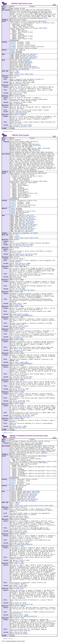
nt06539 (13, 211)
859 (23, 224)
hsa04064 (13, 48)
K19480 (33, 226)
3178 (26, 217)
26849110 (16, 115)
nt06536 (13, 53)
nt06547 (13, 214)
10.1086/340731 (18, 104)
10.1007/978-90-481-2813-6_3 (22, 246)
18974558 (16, 257)
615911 (21, 506)
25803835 (16, 547)
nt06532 (13, 51)
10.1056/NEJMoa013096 (20, 113)
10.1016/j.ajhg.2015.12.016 (22, 126)
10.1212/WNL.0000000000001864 (23, 316)
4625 (24, 216)
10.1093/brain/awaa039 (20, 634)
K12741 (33, 217)
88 (23, 221)
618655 (31, 238)
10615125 (16, 85)
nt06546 (13, 213)
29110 (26, 496)
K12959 (31, 224)
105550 (17, 506)
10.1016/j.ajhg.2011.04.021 (22, 379)
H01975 (37, 150)
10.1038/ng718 (18, 305)
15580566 (16, 419)
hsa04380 (13, 45)
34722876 (16, 354)
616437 (26, 506)
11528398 (16, 292)
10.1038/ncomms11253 (20, 587)
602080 (17, 74)
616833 (31, 74)
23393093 (16, 508)
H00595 (35, 233)
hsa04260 (13, 205)
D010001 (17, 73)
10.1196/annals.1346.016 (21, 84)
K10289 (33, 497)
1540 (26, 501)
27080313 (16, 564)
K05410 (34, 496)
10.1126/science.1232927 (21, 518)
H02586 (47, 149)
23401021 (16, 318)
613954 (46, 506)
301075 (36, 238)
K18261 (35, 225)
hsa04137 (13, 44)
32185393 (16, 618)
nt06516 (13, 50)
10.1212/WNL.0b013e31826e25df (23, 545)
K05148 (35, 57)
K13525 (33, 499)
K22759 (37, 493)
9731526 (16, 267)
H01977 (35, 142)
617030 (26, 238)
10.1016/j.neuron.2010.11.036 (23, 605)
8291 (27, 225)
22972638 (16, 534)
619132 (41, 506)
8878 (25, 56)
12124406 (16, 106)
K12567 (30, 232)
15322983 (16, 340)
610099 (17, 238)
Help (54, 5)
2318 (24, 218)
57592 (25, 58)
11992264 (16, 96)
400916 (28, 493)
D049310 (17, 237)
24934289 (16, 520)
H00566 (50, 153)
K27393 (31, 218)
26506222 (16, 380)
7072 (23, 230)
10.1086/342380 (18, 339)
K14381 (33, 56)
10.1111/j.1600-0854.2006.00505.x (24, 290)
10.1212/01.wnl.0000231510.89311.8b (25, 617)
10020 (22, 228)
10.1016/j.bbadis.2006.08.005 (23, 256)
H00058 (40, 443)
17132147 (16, 280)
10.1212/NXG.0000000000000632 (23, 364)
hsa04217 (13, 483)
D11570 (37, 68)
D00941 (30, 63)
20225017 (16, 240)
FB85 (17, 71)
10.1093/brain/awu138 (20, 533)
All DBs (12, 128)
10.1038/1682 (17, 278)
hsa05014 (13, 480)
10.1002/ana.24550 (19, 391)
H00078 (39, 445)
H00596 (30, 147)
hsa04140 (13, 42)
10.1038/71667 (18, 94)
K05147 (35, 54)
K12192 (35, 500)
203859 (24, 226)
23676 (24, 222)
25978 (27, 500)
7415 (25, 499)
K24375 (33, 58)
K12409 (30, 228)
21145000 (16, 589)
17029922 (16, 248)
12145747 (16, 330)
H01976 (38, 151)
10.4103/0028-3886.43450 (21, 265)
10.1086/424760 (18, 352)
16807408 (16, 606)
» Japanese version (7, 132)
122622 (25, 220)
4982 (27, 57)
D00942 (28, 65)
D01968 (26, 69)
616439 (31, 506)
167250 (21, 74)
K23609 (37, 492)
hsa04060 (13, 47)
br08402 (44, 28)
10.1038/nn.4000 (18, 562)
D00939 (28, 64)
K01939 (33, 220)
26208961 (16, 307)
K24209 (32, 222)
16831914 (16, 76)
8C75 (17, 235)
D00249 (28, 60)
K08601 (33, 501)
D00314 (29, 62)
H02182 (37, 145)
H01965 (38, 146)
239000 (26, 74)
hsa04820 (13, 201)
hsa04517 (13, 207)
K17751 (31, 216)
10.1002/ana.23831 (19, 328)
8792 (27, 54)
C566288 (17, 504)
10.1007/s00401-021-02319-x (22, 417)
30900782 (16, 392)
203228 (28, 492)
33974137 (16, 404)
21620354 (16, 366)
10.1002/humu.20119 (19, 428)
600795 (51, 506)
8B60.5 (18, 503)
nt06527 (13, 487)
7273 (22, 232)
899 (25, 497)
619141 (36, 506)
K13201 (31, 230)
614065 (21, 238)
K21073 (31, 221)
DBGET (4, 642)
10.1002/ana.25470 (19, 403)
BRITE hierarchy (14, 40)
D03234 (34, 67)
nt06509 (13, 486)
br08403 (44, 22)
